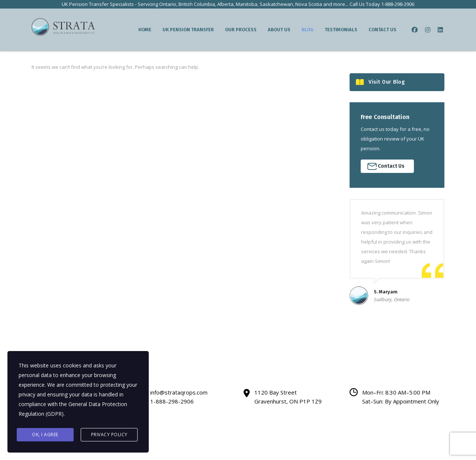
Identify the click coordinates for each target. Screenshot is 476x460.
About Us (279, 30)
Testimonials (341, 30)
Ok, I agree (45, 435)
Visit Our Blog (380, 82)
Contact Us (382, 30)
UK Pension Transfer (188, 30)
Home (145, 30)
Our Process (241, 30)
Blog (308, 30)
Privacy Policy (109, 435)
